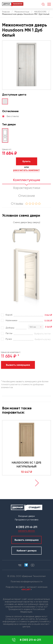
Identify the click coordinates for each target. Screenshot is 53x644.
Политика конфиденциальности (27, 582)
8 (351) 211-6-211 (26, 640)
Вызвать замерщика (18, 365)
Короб (7, 315)
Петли (7, 333)
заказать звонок (26, 531)
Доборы (8, 328)
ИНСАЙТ (26, 590)
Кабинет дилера (27, 551)
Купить (26, 161)
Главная (6, 12)
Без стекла (10, 116)
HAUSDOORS (40, 12)
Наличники (9, 320)
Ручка (6, 339)
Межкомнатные (22, 12)
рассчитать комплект (26, 170)
